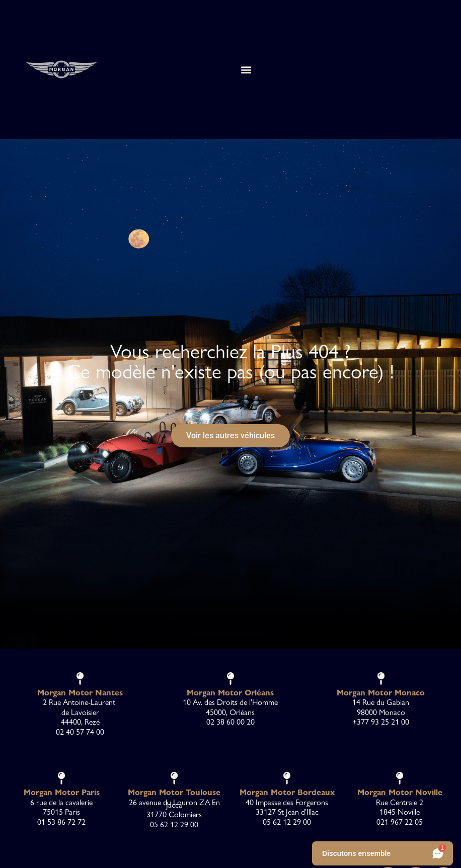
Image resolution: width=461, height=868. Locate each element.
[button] (246, 69)
